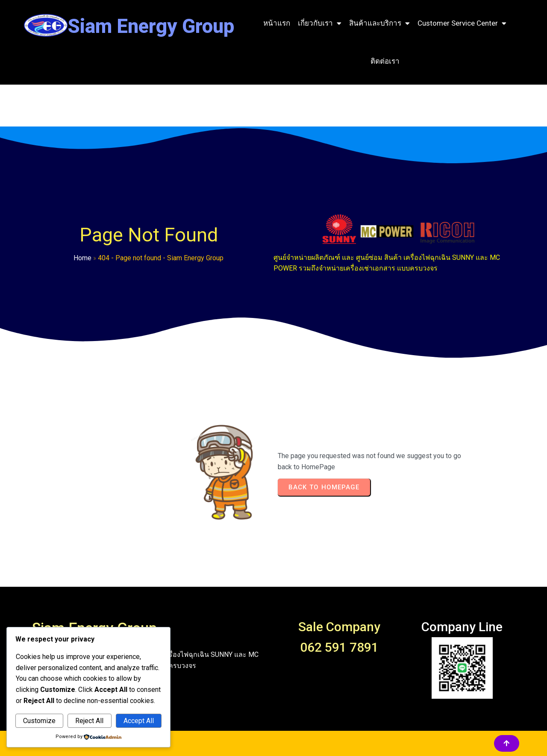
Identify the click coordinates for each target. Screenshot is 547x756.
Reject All (89, 721)
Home (82, 258)
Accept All (139, 721)
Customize (39, 721)
